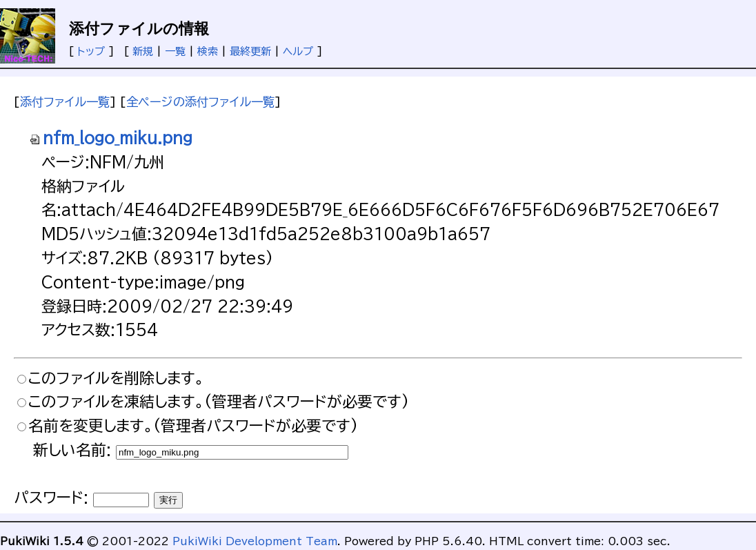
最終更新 (250, 51)
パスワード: (51, 498)
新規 (143, 51)
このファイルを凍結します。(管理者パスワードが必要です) (219, 402)
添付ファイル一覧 (65, 102)
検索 (208, 51)
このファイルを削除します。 (116, 378)
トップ (91, 51)
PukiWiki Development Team (255, 541)
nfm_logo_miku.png (111, 138)
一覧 (175, 51)
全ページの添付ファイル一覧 (200, 102)
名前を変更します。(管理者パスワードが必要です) (193, 426)
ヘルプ (298, 51)
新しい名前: (72, 450)
